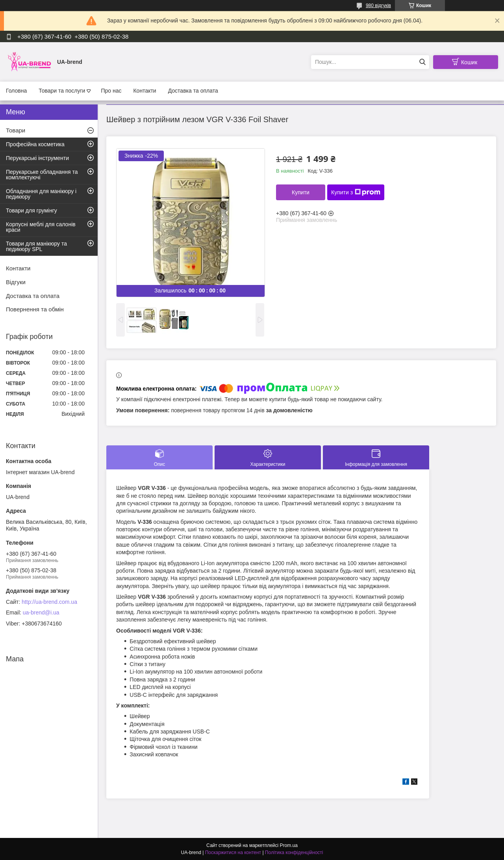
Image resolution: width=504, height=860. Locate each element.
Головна (16, 91)
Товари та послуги (62, 91)
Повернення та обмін (35, 309)
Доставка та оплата (193, 91)
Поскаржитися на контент (233, 853)
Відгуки (16, 282)
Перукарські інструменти (37, 158)
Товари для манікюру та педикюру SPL (36, 246)
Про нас (111, 91)
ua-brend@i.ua (41, 612)
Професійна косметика (35, 144)
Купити (301, 192)
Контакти (145, 91)
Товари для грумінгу (31, 210)
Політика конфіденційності (294, 853)
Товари (16, 130)
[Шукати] (422, 62)
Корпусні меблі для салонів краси (41, 227)
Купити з (356, 192)
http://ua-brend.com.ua (49, 602)
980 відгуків (378, 6)
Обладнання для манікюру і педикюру (41, 194)
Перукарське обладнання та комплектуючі (42, 175)
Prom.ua (289, 845)
